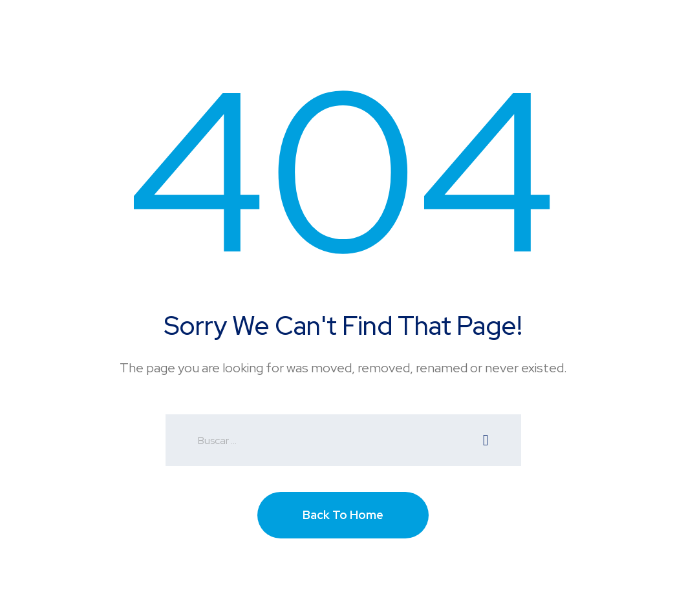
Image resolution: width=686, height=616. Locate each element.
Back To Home (343, 515)
